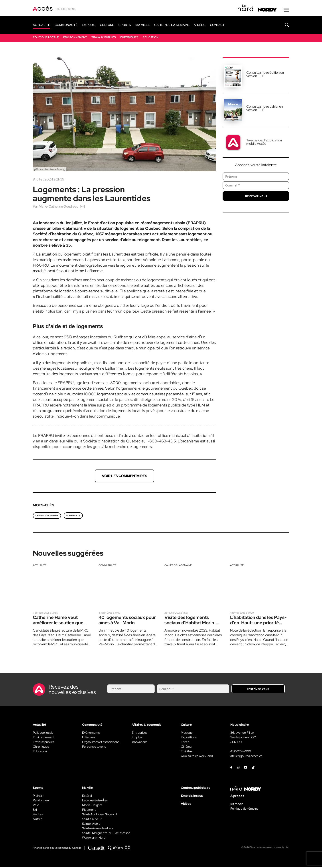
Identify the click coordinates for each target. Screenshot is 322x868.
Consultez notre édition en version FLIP (265, 75)
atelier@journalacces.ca (246, 757)
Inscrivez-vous (256, 197)
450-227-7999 (241, 753)
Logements (73, 517)
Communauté (108, 566)
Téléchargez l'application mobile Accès (264, 143)
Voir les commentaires (124, 477)
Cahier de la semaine (179, 566)
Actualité (40, 566)
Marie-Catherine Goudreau (60, 207)
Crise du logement (47, 517)
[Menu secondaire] (286, 11)
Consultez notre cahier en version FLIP (265, 109)
